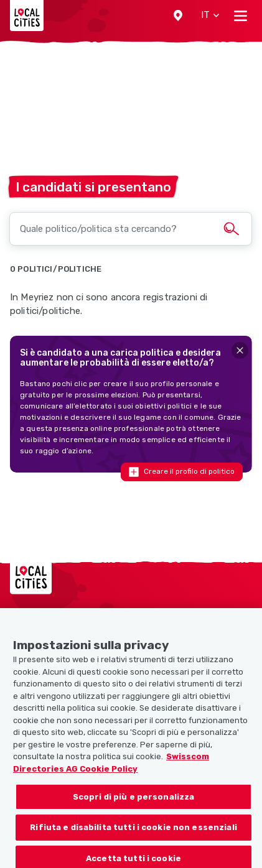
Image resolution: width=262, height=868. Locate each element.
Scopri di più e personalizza (134, 802)
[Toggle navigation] (241, 16)
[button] (178, 16)
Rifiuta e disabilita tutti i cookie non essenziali (133, 833)
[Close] (240, 350)
